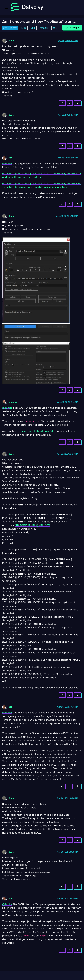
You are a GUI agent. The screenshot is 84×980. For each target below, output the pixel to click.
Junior (12, 41)
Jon (11, 158)
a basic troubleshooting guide (36, 431)
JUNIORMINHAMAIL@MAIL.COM (32, 525)
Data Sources (10, 28)
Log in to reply (72, 28)
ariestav (13, 402)
